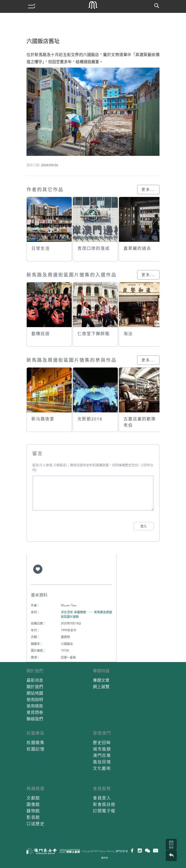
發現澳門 (102, 733)
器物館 (33, 811)
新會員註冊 (104, 804)
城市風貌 (102, 749)
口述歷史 (35, 824)
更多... (148, 190)
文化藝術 (102, 768)
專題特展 (101, 671)
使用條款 (35, 706)
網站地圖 (35, 693)
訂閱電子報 (104, 811)
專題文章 (101, 680)
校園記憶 (35, 749)
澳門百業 (102, 755)
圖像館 (33, 804)
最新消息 (35, 680)
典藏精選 (35, 789)
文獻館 (33, 798)
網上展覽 (101, 687)
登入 (144, 526)
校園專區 (35, 733)
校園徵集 (35, 743)
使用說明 (35, 700)
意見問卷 (35, 712)
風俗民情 (102, 762)
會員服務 (102, 789)
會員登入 (102, 798)
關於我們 (35, 671)
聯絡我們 (35, 719)
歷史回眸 (102, 743)
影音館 (33, 817)
